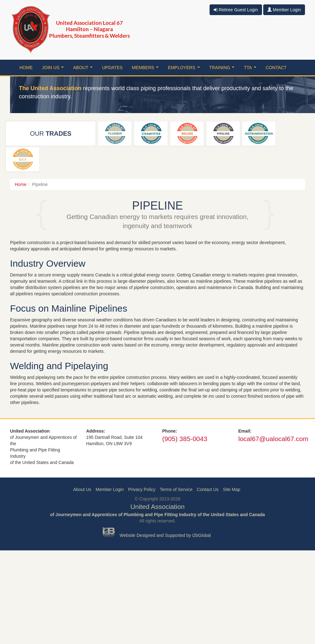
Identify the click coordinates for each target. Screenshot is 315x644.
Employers (185, 69)
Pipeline (223, 134)
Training (223, 69)
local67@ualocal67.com (273, 439)
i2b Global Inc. (109, 532)
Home (26, 68)
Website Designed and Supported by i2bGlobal (165, 535)
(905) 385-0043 (185, 439)
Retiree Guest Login (236, 10)
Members (147, 69)
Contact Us (208, 489)
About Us (82, 489)
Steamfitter (151, 134)
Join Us (54, 69)
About (84, 69)
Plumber (115, 134)
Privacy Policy (142, 489)
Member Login (284, 10)
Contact (276, 68)
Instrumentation (259, 134)
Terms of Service (176, 489)
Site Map (231, 489)
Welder (187, 134)
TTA (251, 69)
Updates (112, 68)
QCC (23, 159)
